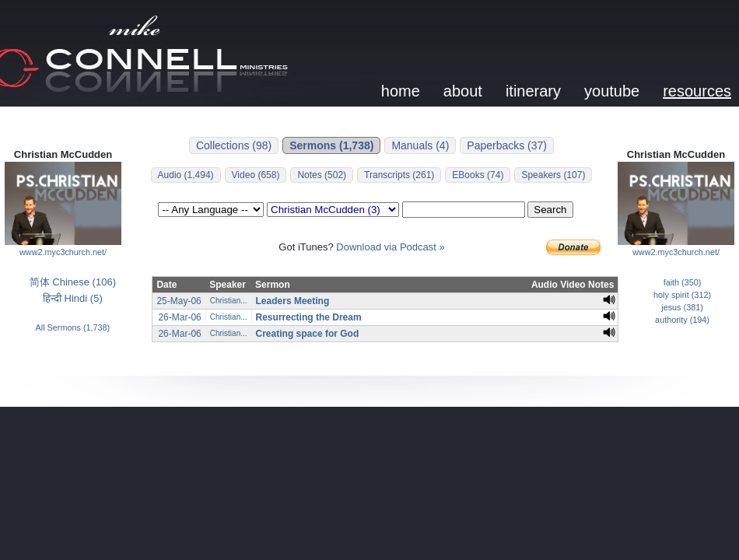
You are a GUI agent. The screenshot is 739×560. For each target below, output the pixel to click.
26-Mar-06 (179, 317)
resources (697, 91)
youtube (612, 91)
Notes (601, 285)
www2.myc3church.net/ (63, 252)
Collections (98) (234, 145)
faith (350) (683, 282)
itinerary (533, 91)
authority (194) (682, 320)
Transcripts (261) (399, 175)
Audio (545, 285)
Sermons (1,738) (331, 145)
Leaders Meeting (293, 301)
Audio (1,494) (186, 175)
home (401, 91)
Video (573, 285)
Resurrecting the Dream (309, 317)
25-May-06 (179, 301)
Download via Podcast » (390, 247)
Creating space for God (308, 334)
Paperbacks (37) (507, 145)
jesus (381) (682, 307)
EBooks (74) (478, 175)
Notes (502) (322, 175)
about (463, 91)
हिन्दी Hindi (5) (73, 298)
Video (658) (256, 175)
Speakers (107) (553, 175)
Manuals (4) (420, 145)
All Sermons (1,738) (73, 327)
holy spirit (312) (682, 295)
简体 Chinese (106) (73, 282)
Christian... (229, 301)
